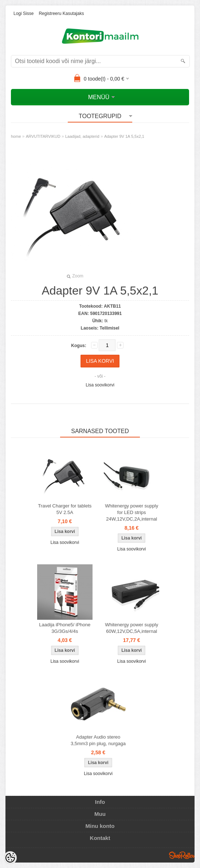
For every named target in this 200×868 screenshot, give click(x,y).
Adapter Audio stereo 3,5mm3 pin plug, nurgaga (98, 740)
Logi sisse (23, 13)
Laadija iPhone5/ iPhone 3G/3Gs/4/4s (65, 628)
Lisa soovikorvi (100, 385)
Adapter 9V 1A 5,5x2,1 (124, 136)
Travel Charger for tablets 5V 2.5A (65, 509)
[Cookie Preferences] (10, 858)
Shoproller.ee (182, 855)
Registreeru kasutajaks (61, 13)
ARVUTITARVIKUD (43, 136)
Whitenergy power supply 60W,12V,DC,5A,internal (132, 628)
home (16, 136)
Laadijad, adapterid (82, 136)
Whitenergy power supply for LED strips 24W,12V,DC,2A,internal (132, 512)
